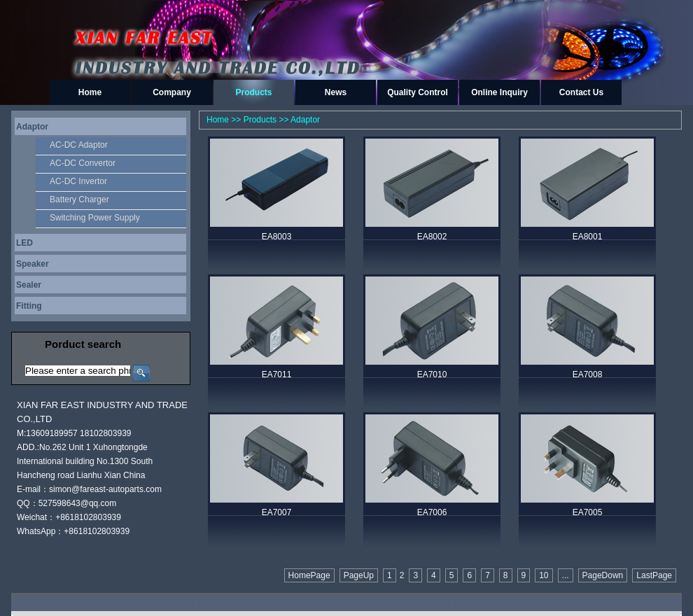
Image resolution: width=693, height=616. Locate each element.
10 (544, 575)
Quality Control (418, 92)
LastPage (654, 575)
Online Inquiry (499, 92)
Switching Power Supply (95, 218)
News (336, 92)
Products (253, 92)
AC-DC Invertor (78, 181)
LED (24, 243)
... (566, 575)
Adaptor (32, 127)
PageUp (359, 575)
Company (172, 92)
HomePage (309, 575)
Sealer (29, 285)
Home (90, 92)
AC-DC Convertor (83, 163)
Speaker (33, 264)
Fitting (29, 306)
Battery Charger (79, 199)
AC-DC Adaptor (79, 145)
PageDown (603, 575)
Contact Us (581, 92)
